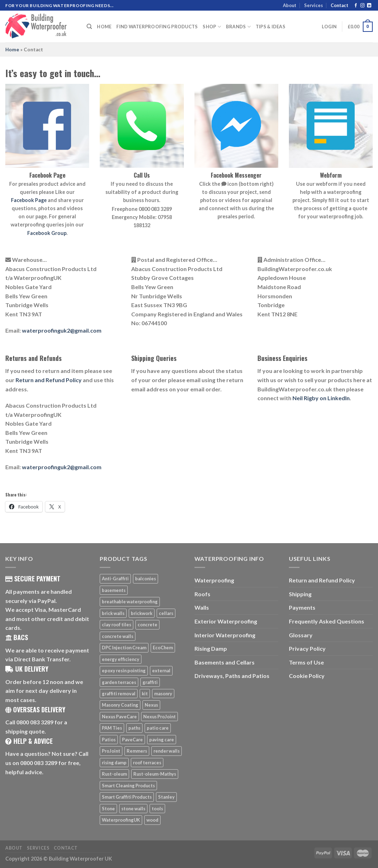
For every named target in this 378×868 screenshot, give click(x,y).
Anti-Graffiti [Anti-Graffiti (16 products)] (115, 579)
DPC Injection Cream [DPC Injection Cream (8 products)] (124, 648)
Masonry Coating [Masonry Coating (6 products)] (120, 705)
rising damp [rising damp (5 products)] (114, 763)
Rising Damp (211, 648)
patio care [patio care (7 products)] (158, 728)
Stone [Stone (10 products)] (108, 809)
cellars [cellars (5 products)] (166, 613)
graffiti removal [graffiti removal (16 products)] (119, 694)
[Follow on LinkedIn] (369, 6)
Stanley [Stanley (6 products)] (166, 797)
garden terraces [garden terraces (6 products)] (119, 682)
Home (104, 27)
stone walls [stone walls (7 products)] (133, 809)
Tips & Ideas (271, 27)
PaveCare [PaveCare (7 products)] (132, 740)
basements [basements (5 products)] (114, 590)
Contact (339, 5)
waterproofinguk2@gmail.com (62, 330)
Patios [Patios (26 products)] (109, 740)
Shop (212, 27)
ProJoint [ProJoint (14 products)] (111, 751)
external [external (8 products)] (161, 671)
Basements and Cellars (225, 662)
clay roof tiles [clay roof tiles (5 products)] (117, 625)
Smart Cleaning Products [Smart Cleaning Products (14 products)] (128, 786)
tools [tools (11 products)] (157, 809)
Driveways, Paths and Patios (232, 676)
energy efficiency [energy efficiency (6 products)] (121, 659)
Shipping (300, 594)
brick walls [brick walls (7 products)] (113, 613)
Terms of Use (306, 662)
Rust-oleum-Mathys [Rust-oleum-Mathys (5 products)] (155, 774)
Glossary (301, 635)
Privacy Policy (307, 648)
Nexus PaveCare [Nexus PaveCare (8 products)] (119, 717)
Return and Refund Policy (49, 380)
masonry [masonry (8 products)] (163, 694)
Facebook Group (47, 233)
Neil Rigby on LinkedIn (321, 398)
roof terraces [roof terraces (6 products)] (147, 763)
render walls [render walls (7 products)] (167, 751)
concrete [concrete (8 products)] (147, 625)
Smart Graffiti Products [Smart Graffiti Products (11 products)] (127, 797)
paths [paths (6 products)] (134, 728)
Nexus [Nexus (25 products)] (151, 705)
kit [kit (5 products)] (145, 694)
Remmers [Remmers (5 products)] (137, 751)
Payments (302, 607)
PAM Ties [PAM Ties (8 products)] (112, 728)
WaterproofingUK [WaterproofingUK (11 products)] (121, 820)
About (290, 5)
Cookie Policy (307, 676)
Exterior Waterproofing (226, 621)
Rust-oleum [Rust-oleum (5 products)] (114, 774)
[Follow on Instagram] (362, 6)
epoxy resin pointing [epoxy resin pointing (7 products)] (124, 671)
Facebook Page (29, 200)
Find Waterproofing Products (157, 27)
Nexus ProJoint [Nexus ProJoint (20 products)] (159, 717)
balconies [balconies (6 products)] (146, 579)
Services (313, 5)
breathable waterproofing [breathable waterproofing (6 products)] (130, 602)
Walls (202, 607)
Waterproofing (214, 580)
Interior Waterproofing (225, 635)
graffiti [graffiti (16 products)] (150, 682)
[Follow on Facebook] (356, 6)
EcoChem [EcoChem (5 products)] (163, 648)
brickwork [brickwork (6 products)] (142, 613)
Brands (238, 27)
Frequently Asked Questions (327, 621)
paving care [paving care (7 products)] (162, 740)
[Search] (89, 27)
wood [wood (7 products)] (152, 820)
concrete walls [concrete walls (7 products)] (118, 636)
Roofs (202, 594)
